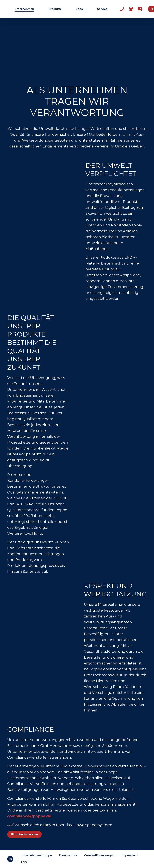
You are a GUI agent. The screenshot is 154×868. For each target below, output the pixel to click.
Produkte (55, 9)
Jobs (79, 9)
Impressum (130, 855)
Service (102, 9)
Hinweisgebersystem (24, 834)
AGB (24, 862)
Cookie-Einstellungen (99, 855)
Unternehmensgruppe (36, 855)
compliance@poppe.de (29, 816)
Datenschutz (68, 855)
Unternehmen (24, 9)
